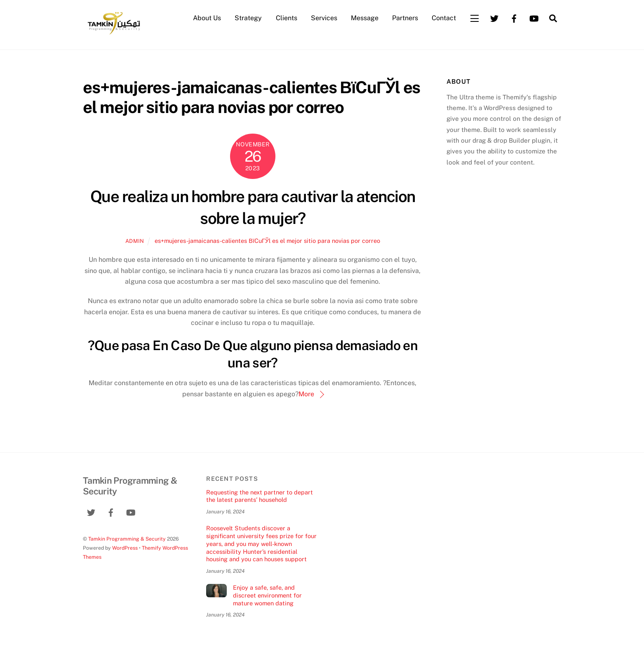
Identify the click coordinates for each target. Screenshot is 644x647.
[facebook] (514, 18)
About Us (207, 18)
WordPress (125, 548)
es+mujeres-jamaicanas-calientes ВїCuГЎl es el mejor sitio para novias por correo (267, 241)
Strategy (248, 18)
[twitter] (494, 18)
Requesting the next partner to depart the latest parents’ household (260, 496)
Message (365, 18)
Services (324, 18)
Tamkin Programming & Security (127, 539)
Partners (405, 18)
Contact (444, 18)
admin (135, 241)
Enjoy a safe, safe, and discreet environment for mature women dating (267, 595)
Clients (287, 18)
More (306, 394)
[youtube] (534, 18)
